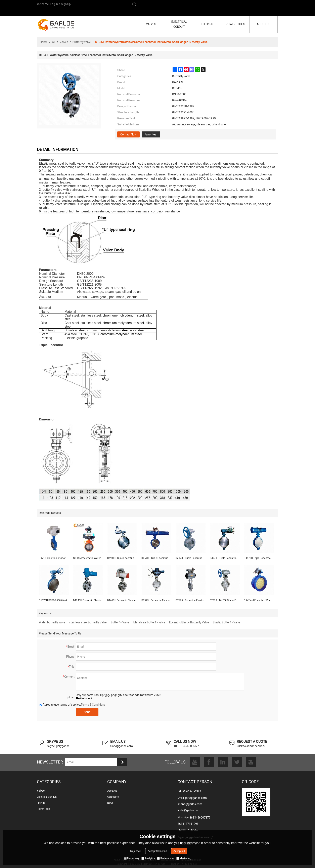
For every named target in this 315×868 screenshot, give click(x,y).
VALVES (151, 24)
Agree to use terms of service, (73, 705)
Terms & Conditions (93, 705)
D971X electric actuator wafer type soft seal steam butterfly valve (54, 558)
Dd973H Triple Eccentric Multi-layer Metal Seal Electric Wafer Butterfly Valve (225, 558)
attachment (84, 698)
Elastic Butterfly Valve (227, 622)
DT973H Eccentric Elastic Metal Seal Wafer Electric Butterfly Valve (156, 600)
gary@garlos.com (196, 798)
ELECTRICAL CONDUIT (179, 24)
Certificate (113, 797)
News (110, 803)
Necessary (132, 858)
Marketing (184, 858)
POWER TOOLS (235, 24)
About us (112, 791)
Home (44, 42)
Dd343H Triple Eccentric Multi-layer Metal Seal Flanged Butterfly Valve (191, 558)
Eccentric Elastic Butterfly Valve (189, 622)
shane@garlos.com (190, 804)
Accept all (179, 851)
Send (87, 712)
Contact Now (128, 134)
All (54, 42)
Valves (64, 42)
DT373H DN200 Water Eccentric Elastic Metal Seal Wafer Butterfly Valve (225, 600)
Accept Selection (157, 851)
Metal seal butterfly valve (149, 622)
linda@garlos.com (189, 810)
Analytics (148, 858)
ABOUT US (264, 24)
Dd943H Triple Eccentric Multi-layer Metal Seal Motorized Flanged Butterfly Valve (122, 558)
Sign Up (66, 4)
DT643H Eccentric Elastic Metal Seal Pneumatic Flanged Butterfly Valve (122, 600)
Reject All (136, 851)
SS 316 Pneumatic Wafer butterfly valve (88, 558)
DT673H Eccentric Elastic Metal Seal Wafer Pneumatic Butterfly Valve (191, 600)
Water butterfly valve (52, 622)
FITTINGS (207, 24)
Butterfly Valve (120, 622)
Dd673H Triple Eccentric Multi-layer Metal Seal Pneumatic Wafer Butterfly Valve (259, 558)
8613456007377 (200, 818)
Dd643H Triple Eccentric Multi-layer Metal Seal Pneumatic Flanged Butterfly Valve (156, 558)
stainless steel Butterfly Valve (88, 622)
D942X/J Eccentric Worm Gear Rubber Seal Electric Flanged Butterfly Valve (259, 600)
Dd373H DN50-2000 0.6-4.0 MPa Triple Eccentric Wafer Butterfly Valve (54, 600)
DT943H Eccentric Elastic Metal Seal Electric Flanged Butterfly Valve (88, 600)
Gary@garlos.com (122, 746)
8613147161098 (188, 824)
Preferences (166, 858)
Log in (54, 4)
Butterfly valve (82, 42)
